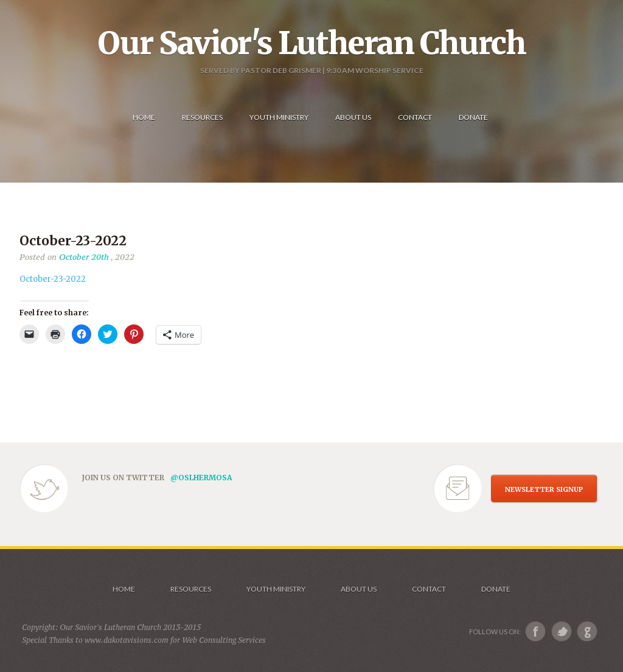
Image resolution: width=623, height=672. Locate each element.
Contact (429, 589)
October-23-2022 (53, 279)
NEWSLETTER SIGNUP (544, 489)
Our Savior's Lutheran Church (312, 43)
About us (359, 589)
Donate (496, 589)
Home (124, 589)
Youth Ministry (276, 589)
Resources (191, 589)
